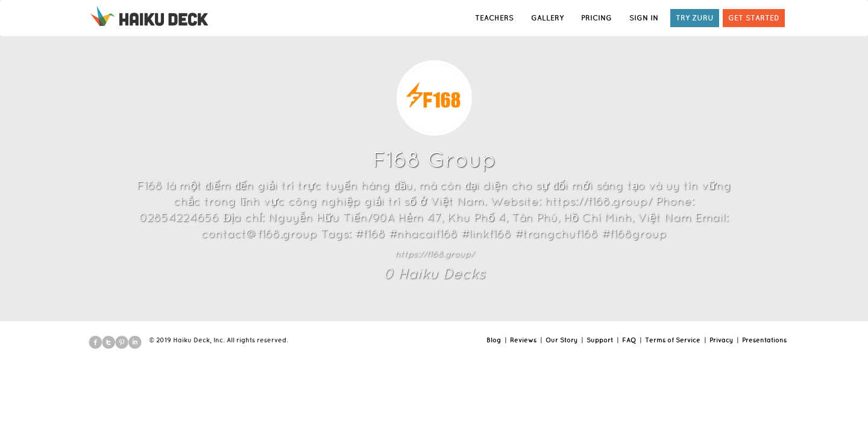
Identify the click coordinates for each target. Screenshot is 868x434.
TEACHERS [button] (494, 18)
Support (600, 340)
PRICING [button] (596, 18)
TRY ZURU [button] (695, 18)
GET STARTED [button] (754, 18)
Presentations (764, 340)
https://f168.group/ (434, 254)
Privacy (721, 340)
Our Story (561, 340)
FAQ (629, 340)
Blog (494, 340)
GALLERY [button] (547, 18)
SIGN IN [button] (644, 18)
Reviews (523, 340)
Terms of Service (673, 340)
